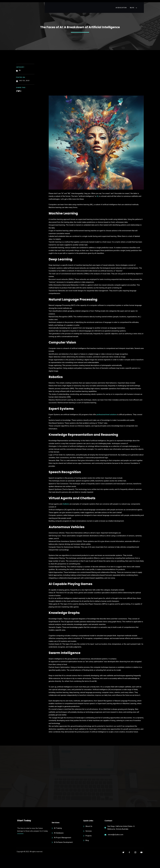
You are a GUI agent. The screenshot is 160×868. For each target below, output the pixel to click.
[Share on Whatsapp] (21, 88)
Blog (139, 5)
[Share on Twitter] (19, 88)
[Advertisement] (96, 75)
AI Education (126, 5)
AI (98, 194)
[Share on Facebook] (17, 88)
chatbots (66, 502)
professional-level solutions (107, 413)
